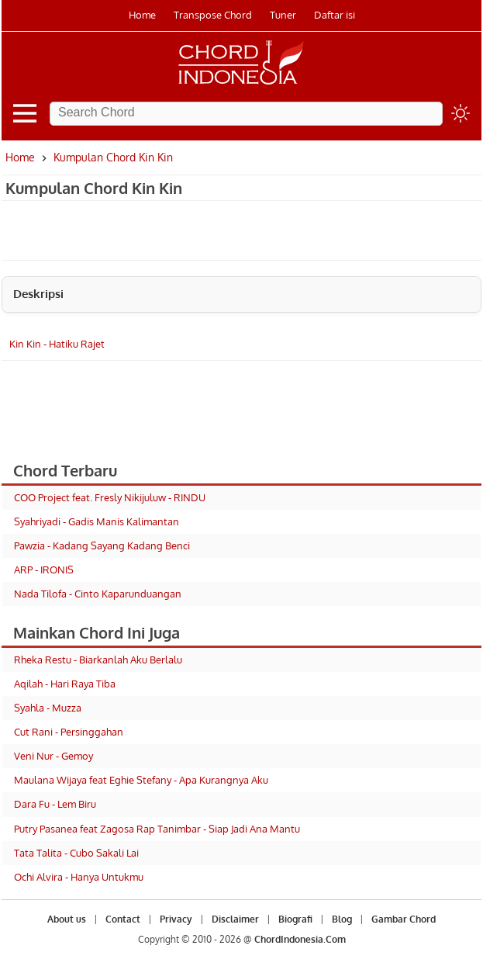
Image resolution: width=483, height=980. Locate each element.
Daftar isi (335, 15)
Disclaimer (235, 919)
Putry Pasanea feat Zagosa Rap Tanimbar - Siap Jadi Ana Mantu (157, 829)
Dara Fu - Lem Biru (55, 804)
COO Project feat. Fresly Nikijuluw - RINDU (110, 497)
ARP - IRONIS (44, 570)
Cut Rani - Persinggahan (69, 732)
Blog (342, 919)
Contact (123, 919)
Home (142, 15)
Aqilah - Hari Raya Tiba (65, 684)
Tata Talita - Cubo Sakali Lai (76, 853)
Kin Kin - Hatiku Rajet (57, 344)
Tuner (283, 15)
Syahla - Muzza (48, 708)
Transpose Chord (213, 15)
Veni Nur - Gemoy (53, 756)
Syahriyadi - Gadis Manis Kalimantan (97, 521)
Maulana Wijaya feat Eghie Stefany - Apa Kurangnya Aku (141, 780)
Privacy (176, 919)
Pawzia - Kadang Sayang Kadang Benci (102, 545)
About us (67, 919)
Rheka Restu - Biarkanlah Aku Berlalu (98, 660)
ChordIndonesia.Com (300, 939)
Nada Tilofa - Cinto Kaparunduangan (98, 594)
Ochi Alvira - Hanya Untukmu (79, 877)
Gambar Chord (404, 919)
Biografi (295, 919)
